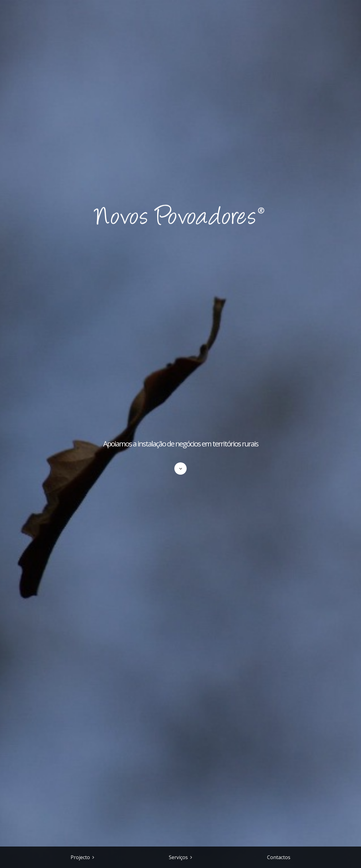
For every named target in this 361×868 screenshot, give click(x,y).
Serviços (178, 857)
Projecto (80, 857)
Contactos (279, 857)
